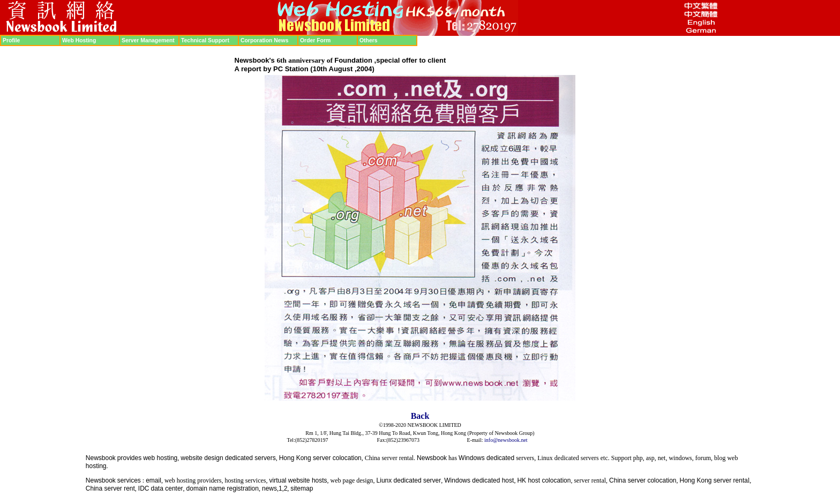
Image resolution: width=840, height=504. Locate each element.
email (153, 480)
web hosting (160, 458)
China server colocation (643, 480)
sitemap (302, 488)
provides (129, 458)
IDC (144, 488)
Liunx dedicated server (409, 480)
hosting (96, 466)
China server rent (110, 488)
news (269, 488)
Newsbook (101, 458)
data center (167, 488)
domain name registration (223, 488)
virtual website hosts (298, 480)
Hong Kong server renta (713, 480)
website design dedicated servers (228, 458)
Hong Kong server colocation (320, 458)
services (129, 480)
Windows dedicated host (479, 480)
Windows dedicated (486, 458)
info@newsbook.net (506, 440)
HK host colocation (544, 480)
